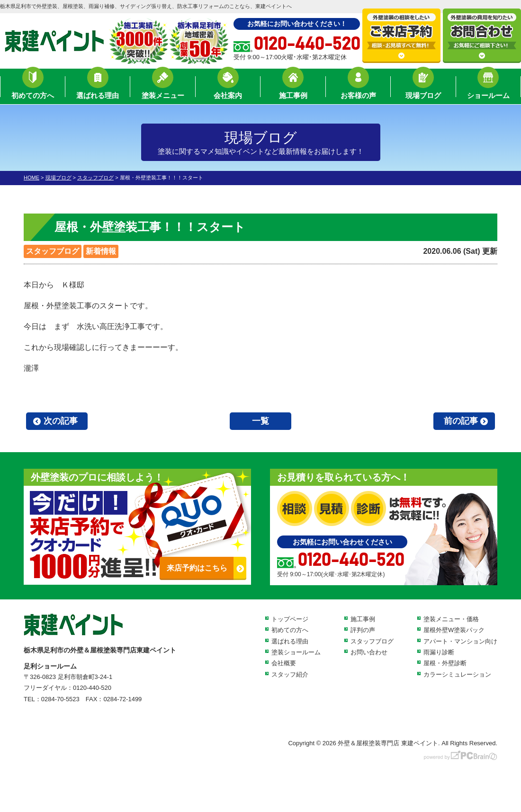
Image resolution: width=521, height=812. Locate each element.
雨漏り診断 (439, 652)
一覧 (260, 421)
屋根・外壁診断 (445, 663)
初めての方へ (33, 88)
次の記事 (61, 421)
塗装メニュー (163, 88)
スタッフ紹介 (290, 674)
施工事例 (293, 88)
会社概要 (284, 663)
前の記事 (461, 421)
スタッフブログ (53, 251)
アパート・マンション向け (460, 641)
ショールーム (488, 88)
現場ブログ (423, 88)
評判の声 (363, 630)
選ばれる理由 (98, 88)
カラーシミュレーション (457, 674)
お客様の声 (358, 88)
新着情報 (101, 251)
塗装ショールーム (296, 652)
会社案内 (228, 88)
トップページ (290, 619)
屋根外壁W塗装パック (454, 630)
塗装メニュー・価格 (451, 619)
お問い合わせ (369, 652)
